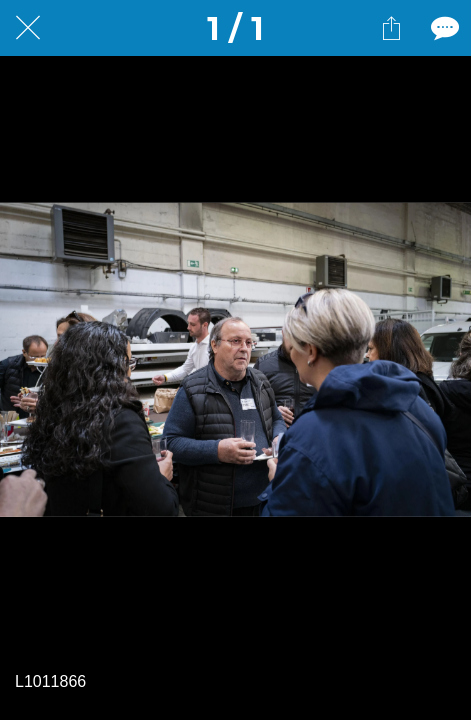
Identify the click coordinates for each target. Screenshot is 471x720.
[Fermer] (28, 28)
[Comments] (443, 28)
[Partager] (391, 28)
